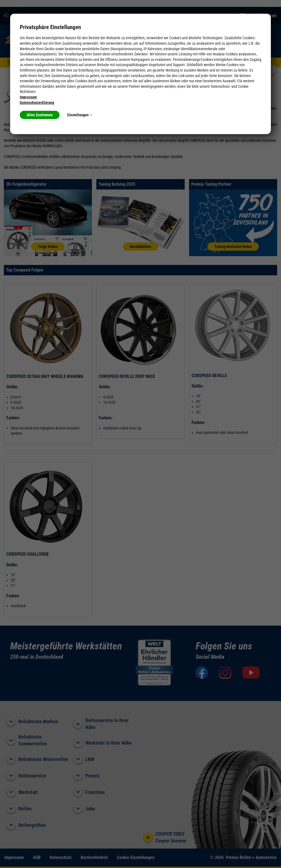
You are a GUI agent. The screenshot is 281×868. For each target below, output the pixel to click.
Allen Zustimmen (40, 115)
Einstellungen (80, 115)
